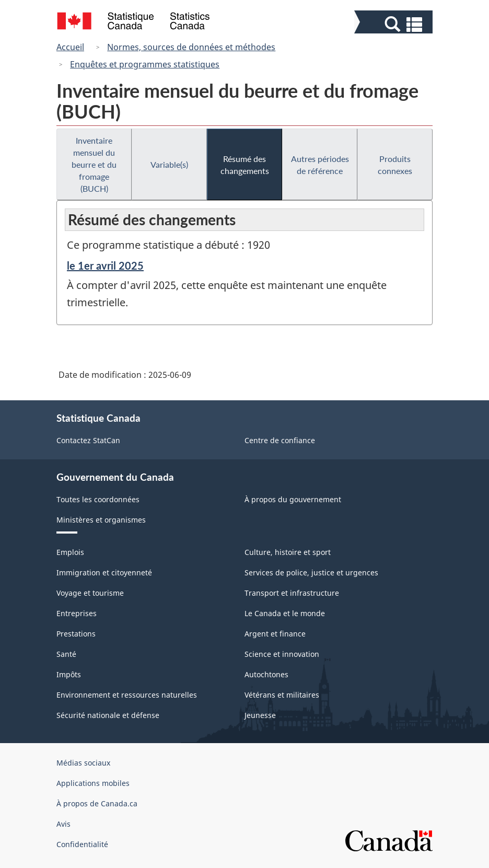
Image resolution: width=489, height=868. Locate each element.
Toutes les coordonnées (98, 499)
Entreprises (77, 613)
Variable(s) (169, 164)
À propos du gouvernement (293, 499)
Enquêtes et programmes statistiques (145, 64)
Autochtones (266, 674)
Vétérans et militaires (282, 695)
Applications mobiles (93, 783)
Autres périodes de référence (320, 165)
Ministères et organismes (101, 520)
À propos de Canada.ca (97, 803)
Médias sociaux (83, 763)
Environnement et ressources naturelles (127, 695)
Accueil (70, 47)
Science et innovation (282, 654)
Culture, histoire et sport (288, 552)
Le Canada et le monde (285, 613)
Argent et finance (275, 634)
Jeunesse (260, 715)
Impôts (69, 674)
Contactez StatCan (88, 440)
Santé (66, 654)
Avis (63, 824)
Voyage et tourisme (90, 593)
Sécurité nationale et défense (108, 715)
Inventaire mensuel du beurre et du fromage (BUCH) (94, 164)
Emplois (70, 552)
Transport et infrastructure (292, 593)
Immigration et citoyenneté (104, 572)
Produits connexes (395, 165)
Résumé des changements (245, 165)
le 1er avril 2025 (105, 265)
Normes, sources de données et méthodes (191, 47)
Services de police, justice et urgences (311, 572)
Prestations (76, 634)
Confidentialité (82, 844)
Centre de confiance (280, 440)
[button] (395, 24)
